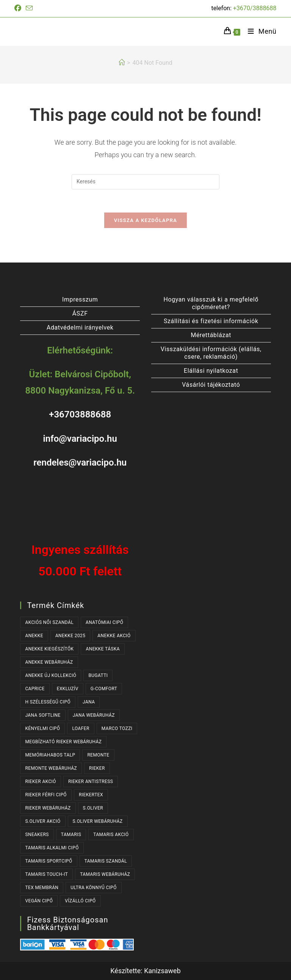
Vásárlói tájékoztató (211, 385)
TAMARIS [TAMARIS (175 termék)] (71, 835)
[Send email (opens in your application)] (29, 9)
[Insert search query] (145, 182)
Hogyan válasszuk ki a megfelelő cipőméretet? (211, 303)
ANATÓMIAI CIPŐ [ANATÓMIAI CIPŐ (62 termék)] (104, 622)
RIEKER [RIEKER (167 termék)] (97, 768)
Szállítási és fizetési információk (211, 321)
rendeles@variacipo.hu (80, 463)
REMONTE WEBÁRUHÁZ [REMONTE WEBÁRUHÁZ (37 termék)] (51, 768)
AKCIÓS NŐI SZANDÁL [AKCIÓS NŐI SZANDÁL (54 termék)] (49, 622)
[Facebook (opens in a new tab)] (19, 8)
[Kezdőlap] (122, 63)
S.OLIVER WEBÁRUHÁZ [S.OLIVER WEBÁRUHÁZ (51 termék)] (98, 821)
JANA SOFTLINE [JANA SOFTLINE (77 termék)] (43, 715)
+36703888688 (80, 415)
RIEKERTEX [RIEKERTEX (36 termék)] (91, 795)
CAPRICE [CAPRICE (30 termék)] (35, 689)
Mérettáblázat (211, 335)
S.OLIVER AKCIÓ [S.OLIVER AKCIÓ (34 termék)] (43, 821)
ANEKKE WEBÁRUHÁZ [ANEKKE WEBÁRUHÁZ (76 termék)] (49, 662)
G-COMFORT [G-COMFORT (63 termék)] (104, 689)
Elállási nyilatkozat (211, 371)
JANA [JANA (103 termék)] (89, 702)
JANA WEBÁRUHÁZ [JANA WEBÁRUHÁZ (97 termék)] (94, 715)
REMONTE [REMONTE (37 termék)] (98, 755)
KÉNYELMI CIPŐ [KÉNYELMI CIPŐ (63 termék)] (42, 728)
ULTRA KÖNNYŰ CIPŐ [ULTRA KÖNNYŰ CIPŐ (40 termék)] (94, 888)
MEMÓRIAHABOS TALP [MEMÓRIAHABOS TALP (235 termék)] (50, 755)
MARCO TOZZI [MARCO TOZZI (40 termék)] (117, 728)
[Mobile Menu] (259, 31)
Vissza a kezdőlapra (145, 220)
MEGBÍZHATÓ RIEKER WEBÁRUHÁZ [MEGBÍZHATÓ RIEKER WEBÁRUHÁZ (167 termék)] (63, 742)
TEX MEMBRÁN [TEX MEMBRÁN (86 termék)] (42, 888)
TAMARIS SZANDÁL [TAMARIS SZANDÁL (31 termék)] (106, 861)
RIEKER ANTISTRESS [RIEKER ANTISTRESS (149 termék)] (91, 781)
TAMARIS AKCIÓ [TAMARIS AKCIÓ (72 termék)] (111, 835)
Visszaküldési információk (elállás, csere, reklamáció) (211, 353)
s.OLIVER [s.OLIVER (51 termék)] (93, 808)
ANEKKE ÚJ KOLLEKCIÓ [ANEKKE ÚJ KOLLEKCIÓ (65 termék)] (51, 675)
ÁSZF (80, 313)
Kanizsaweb (162, 971)
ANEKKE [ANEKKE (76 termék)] (34, 636)
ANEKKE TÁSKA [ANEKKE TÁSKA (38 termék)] (103, 649)
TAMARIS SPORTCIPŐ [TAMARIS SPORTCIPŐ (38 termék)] (48, 861)
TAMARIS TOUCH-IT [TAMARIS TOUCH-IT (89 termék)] (46, 874)
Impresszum (80, 299)
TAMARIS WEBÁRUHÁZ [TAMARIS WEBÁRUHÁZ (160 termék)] (105, 874)
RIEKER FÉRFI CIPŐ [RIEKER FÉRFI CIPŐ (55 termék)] (46, 795)
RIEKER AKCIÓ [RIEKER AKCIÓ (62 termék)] (41, 781)
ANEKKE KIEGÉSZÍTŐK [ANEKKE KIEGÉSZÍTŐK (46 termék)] (49, 649)
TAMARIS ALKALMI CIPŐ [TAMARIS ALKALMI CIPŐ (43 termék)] (52, 848)
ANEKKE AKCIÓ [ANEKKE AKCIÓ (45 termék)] (114, 636)
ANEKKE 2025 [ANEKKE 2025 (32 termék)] (70, 636)
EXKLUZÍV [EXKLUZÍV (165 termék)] (68, 689)
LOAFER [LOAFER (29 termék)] (81, 728)
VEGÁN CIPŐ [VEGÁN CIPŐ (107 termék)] (39, 901)
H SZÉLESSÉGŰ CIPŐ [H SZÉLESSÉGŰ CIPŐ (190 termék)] (48, 702)
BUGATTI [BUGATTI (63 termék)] (98, 675)
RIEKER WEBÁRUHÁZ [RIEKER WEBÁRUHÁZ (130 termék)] (48, 808)
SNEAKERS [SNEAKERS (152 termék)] (37, 835)
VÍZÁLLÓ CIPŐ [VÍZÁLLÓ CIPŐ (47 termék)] (80, 901)
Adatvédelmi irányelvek (80, 327)
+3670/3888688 (255, 8)
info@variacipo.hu (80, 439)
